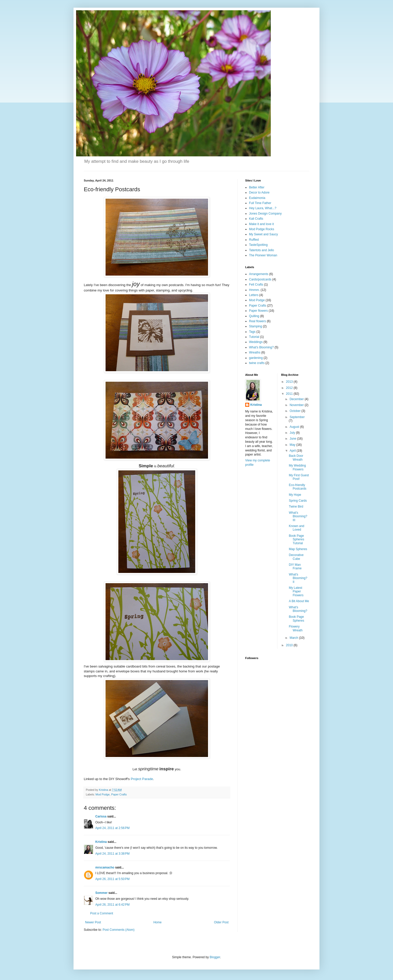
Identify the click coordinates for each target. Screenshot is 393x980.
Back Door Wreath (296, 458)
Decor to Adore (259, 193)
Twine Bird (296, 507)
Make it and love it (261, 224)
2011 (290, 394)
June (293, 439)
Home (158, 922)
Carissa (101, 816)
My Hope (295, 495)
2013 (290, 382)
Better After (257, 187)
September (297, 417)
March (294, 638)
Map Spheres (298, 549)
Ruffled (254, 240)
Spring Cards (298, 501)
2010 (290, 645)
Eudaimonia (257, 198)
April (293, 451)
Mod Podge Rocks (262, 229)
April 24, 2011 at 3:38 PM (112, 854)
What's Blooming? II (298, 578)
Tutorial (254, 337)
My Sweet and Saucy (263, 234)
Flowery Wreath (296, 628)
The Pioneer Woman (263, 255)
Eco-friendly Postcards (297, 487)
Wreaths (255, 352)
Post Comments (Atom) (118, 930)
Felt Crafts (256, 285)
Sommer (101, 893)
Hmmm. (254, 290)
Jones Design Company (265, 214)
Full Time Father (260, 203)
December (297, 399)
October (295, 411)
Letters (254, 295)
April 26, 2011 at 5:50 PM (112, 879)
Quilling (254, 316)
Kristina (101, 842)
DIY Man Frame (295, 567)
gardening (256, 358)
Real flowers (257, 321)
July (293, 433)
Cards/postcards (260, 279)
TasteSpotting (258, 245)
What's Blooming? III (298, 516)
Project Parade (142, 779)
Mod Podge (103, 794)
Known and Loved (296, 528)
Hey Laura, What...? (263, 208)
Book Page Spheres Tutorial (296, 539)
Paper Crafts (119, 794)
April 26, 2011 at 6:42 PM (112, 905)
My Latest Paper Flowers (296, 592)
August (295, 427)
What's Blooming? (261, 347)
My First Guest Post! (299, 477)
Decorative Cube (296, 557)
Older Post (221, 922)
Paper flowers (258, 311)
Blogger (215, 957)
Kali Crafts (256, 219)
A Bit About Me (299, 601)
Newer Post (93, 922)
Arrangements (259, 274)
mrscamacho (105, 867)
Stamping (256, 326)
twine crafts (257, 363)
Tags (252, 332)
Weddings (256, 342)
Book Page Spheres (296, 619)
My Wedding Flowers (297, 467)
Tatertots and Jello (261, 250)
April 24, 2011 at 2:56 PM (112, 828)
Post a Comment (102, 913)
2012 (290, 388)
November (297, 405)
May (293, 445)
